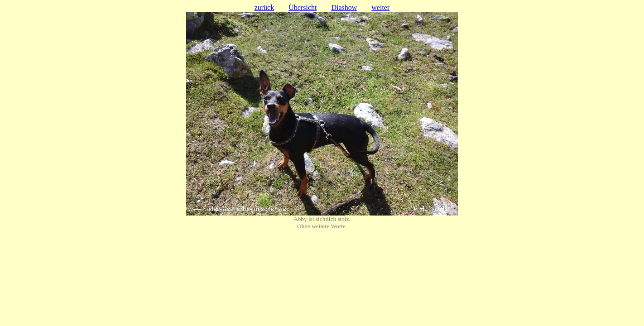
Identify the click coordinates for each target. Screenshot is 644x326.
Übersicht (303, 7)
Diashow (344, 7)
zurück (264, 7)
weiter (380, 7)
